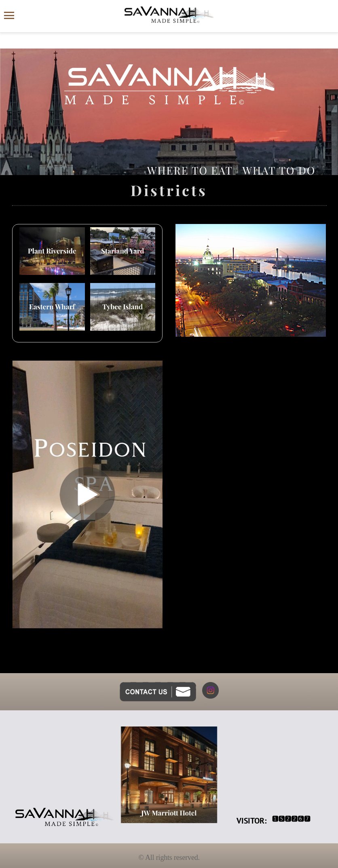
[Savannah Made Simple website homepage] (169, 15)
